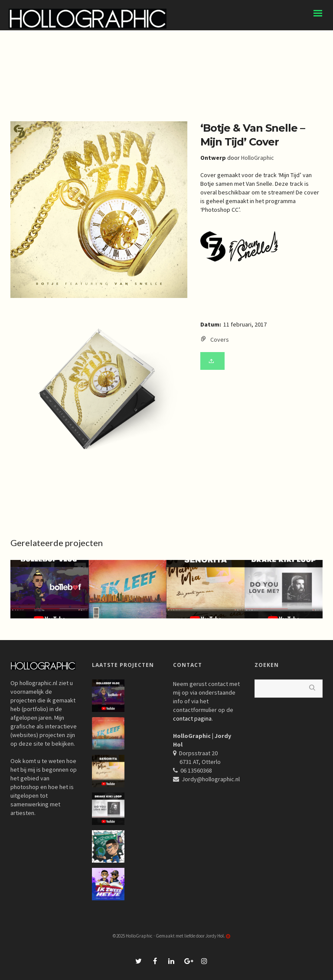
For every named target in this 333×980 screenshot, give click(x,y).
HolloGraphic (258, 158)
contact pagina (192, 718)
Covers (220, 340)
